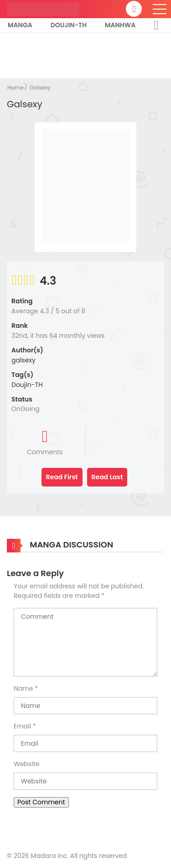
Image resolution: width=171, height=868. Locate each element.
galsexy (23, 360)
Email (22, 726)
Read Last (107, 477)
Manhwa (120, 25)
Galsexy (40, 88)
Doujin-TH (69, 25)
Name (23, 688)
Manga (20, 25)
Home (16, 88)
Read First (62, 477)
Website (26, 764)
